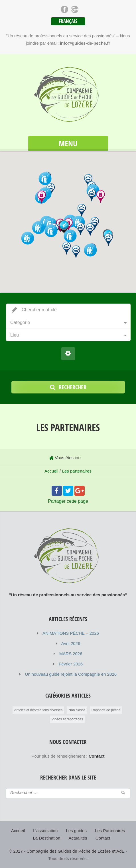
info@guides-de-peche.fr (85, 43)
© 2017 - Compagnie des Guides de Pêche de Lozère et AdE (67, 851)
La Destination (47, 838)
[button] (64, 227)
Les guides (76, 831)
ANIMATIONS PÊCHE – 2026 (71, 633)
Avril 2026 (71, 643)
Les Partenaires (110, 831)
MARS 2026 (71, 654)
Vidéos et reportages (67, 719)
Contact (103, 838)
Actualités (78, 838)
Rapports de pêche (106, 710)
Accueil (51, 471)
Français (68, 21)
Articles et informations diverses (38, 710)
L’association (45, 831)
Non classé (77, 710)
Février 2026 (71, 664)
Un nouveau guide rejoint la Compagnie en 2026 (71, 674)
